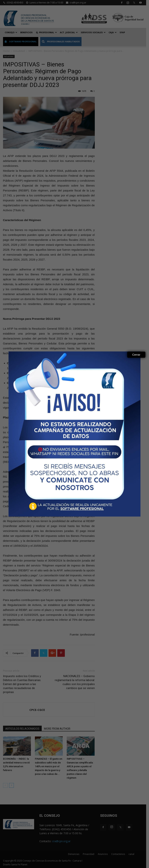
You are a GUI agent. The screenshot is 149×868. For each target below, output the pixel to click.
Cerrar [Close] (136, 355)
